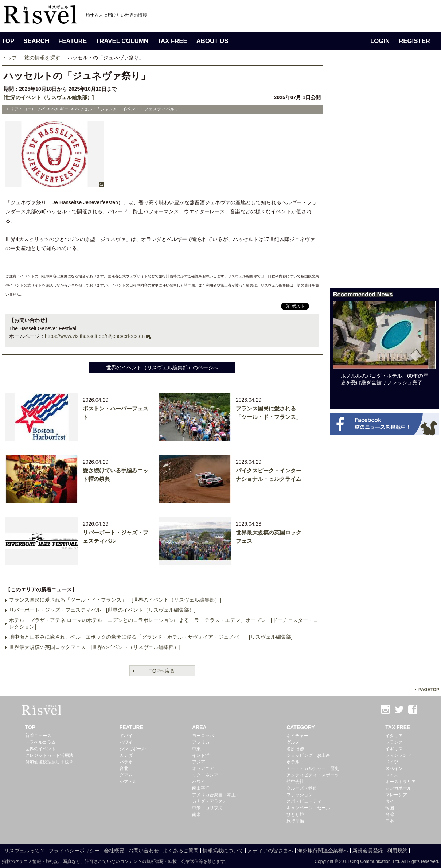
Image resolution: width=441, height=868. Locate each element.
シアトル (128, 782)
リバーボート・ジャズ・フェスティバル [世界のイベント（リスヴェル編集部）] (102, 610)
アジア (199, 762)
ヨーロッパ (203, 736)
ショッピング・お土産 (308, 755)
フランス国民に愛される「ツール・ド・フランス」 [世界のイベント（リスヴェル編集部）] (115, 600)
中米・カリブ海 (207, 808)
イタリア (394, 736)
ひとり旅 (295, 814)
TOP (8, 41)
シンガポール (133, 749)
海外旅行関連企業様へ (323, 851)
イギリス (394, 749)
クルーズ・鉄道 (302, 788)
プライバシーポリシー (74, 851)
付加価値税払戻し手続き (49, 762)
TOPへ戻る (162, 671)
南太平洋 (201, 788)
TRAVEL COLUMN (122, 41)
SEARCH (36, 41)
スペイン (394, 768)
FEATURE (73, 41)
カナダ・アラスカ (210, 801)
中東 (196, 749)
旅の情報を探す (42, 58)
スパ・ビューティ (304, 801)
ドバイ (126, 736)
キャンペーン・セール (308, 808)
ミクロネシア (205, 775)
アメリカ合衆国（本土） (216, 795)
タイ (390, 801)
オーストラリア (401, 782)
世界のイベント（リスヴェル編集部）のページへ (162, 367)
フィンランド (398, 755)
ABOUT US (212, 41)
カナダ (126, 755)
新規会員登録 (368, 851)
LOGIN (380, 41)
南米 (196, 814)
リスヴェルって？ (24, 851)
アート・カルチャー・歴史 (313, 768)
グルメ (293, 742)
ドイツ (392, 762)
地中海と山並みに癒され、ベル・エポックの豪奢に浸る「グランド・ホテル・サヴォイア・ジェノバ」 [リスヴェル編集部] (151, 637)
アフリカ (201, 742)
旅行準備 (295, 821)
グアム (126, 775)
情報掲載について (223, 851)
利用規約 (397, 851)
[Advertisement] (385, 174)
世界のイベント (40, 749)
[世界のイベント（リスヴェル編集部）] (49, 97)
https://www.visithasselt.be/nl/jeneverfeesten (95, 336)
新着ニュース (38, 736)
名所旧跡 (295, 749)
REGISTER (414, 41)
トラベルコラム (40, 742)
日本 (390, 821)
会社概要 (114, 851)
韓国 (390, 808)
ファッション (300, 795)
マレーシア (396, 795)
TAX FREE (172, 41)
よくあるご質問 (181, 851)
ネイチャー (297, 736)
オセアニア (203, 768)
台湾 (390, 814)
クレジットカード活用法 (49, 755)
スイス (392, 775)
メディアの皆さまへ (270, 851)
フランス (394, 742)
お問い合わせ (144, 851)
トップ (9, 58)
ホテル (293, 762)
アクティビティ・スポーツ (313, 775)
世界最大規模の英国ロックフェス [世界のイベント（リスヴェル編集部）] (95, 647)
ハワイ (126, 742)
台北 (124, 768)
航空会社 (295, 782)
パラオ (126, 762)
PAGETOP (429, 690)
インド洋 (201, 755)
